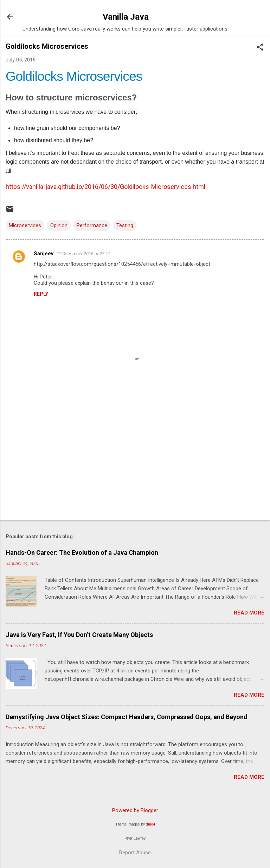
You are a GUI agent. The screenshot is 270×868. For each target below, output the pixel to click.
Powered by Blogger (135, 810)
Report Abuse (135, 853)
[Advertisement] (135, 460)
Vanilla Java (126, 17)
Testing (125, 225)
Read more (249, 613)
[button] (260, 48)
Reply (41, 294)
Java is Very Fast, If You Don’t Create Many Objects (79, 635)
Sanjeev (44, 254)
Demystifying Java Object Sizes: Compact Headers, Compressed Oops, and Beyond (127, 717)
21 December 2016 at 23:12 (83, 254)
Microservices (25, 225)
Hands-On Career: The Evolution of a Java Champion (82, 553)
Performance (92, 225)
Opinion (59, 225)
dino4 (150, 824)
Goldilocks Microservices (74, 76)
